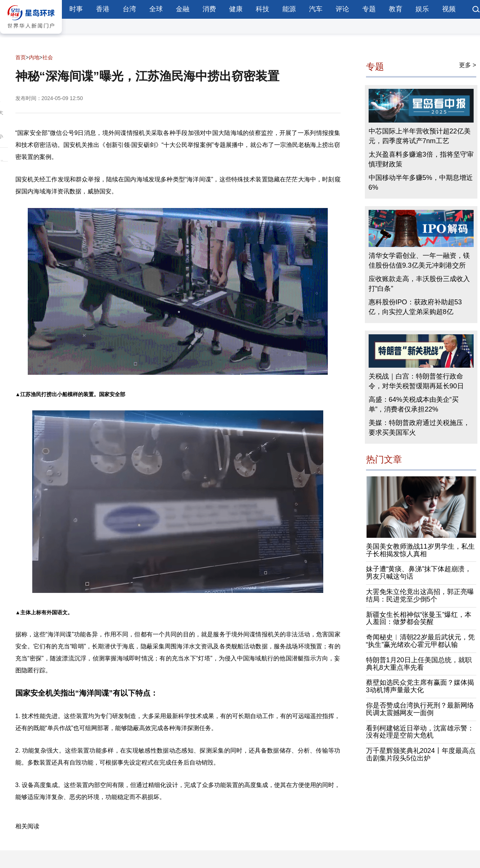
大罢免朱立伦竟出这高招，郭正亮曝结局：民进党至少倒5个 (420, 596)
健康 (236, 9)
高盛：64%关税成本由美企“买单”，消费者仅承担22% (414, 404)
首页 (21, 57)
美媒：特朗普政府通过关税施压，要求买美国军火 (419, 428)
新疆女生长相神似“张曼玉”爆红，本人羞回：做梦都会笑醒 (419, 618)
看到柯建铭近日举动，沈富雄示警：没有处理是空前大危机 (420, 732)
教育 (396, 9)
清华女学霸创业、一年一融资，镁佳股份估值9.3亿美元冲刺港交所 (419, 260)
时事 (76, 9)
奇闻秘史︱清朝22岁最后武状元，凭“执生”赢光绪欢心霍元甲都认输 (420, 641)
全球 (156, 9)
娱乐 (422, 9)
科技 (262, 9)
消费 (209, 9)
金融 (183, 9)
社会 (48, 57)
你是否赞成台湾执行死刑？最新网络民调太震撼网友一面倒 (420, 709)
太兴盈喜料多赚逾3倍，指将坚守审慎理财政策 (421, 159)
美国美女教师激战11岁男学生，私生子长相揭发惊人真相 (420, 550)
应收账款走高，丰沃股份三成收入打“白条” (419, 284)
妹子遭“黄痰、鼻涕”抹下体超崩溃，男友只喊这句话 (419, 573)
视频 (449, 9)
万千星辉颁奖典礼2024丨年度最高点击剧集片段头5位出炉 (421, 754)
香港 (103, 9)
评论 (342, 9)
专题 (369, 9)
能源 (289, 9)
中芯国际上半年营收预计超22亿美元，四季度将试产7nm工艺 (420, 136)
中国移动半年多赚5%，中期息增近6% (421, 183)
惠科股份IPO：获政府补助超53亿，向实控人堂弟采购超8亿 (415, 307)
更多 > (468, 65)
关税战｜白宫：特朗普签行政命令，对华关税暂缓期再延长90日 (416, 381)
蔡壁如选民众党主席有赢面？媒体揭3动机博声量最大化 (420, 686)
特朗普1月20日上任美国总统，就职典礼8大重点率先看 (419, 664)
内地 (34, 57)
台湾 (129, 9)
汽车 (316, 9)
